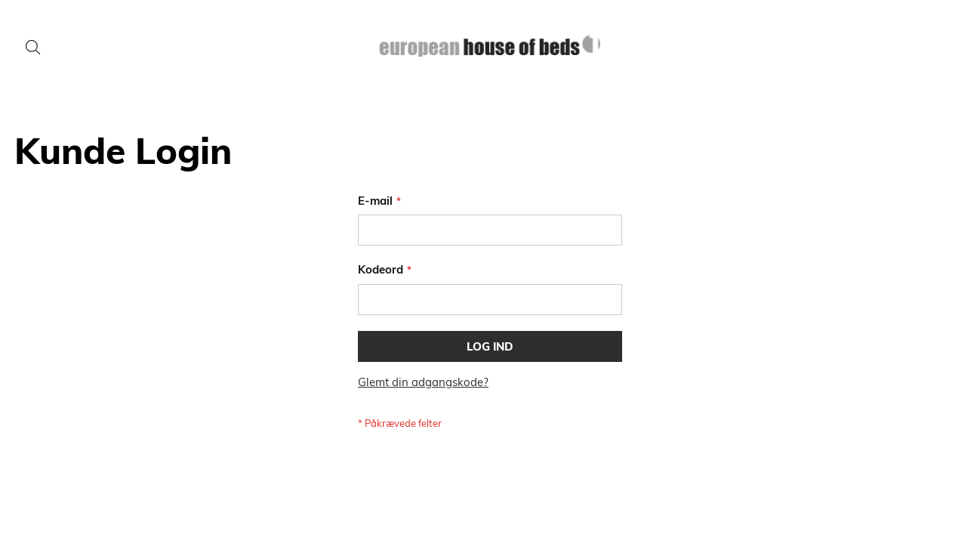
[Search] (33, 48)
